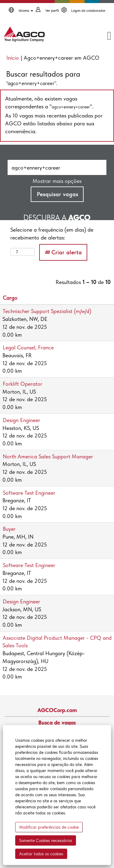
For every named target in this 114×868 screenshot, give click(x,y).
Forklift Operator (22, 384)
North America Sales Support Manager (48, 456)
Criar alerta (63, 252)
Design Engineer (21, 420)
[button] (97, 36)
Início (13, 58)
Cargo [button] (10, 298)
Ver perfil (52, 11)
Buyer (9, 529)
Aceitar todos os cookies (41, 854)
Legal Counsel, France (28, 347)
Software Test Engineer (29, 493)
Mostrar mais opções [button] (57, 181)
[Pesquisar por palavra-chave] (57, 167)
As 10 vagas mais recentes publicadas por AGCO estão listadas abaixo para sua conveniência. (54, 123)
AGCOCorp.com (57, 710)
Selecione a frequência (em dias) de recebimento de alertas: (52, 234)
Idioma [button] (26, 11)
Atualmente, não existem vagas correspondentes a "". (49, 102)
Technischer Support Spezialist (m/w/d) (47, 311)
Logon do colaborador (88, 11)
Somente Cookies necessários (46, 840)
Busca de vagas (57, 723)
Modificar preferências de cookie (49, 827)
